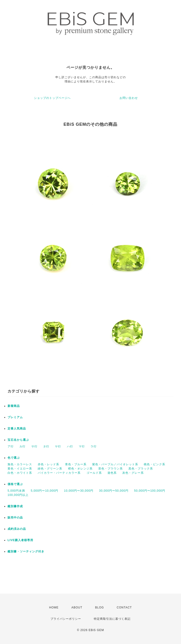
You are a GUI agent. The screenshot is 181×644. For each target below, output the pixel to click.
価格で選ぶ (15, 484)
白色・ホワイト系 (20, 473)
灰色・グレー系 (133, 473)
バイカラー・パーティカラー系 (59, 473)
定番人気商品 (17, 429)
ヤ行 (58, 446)
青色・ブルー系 (76, 464)
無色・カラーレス (20, 464)
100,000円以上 (18, 495)
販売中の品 (15, 518)
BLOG (100, 608)
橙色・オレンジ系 (80, 469)
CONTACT (124, 608)
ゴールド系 (94, 473)
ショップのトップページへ (52, 98)
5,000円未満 (16, 491)
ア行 (11, 446)
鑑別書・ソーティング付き (26, 551)
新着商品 (14, 406)
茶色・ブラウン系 (111, 469)
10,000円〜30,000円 (78, 491)
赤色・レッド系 (48, 464)
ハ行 (70, 446)
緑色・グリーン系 (50, 469)
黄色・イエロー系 (20, 469)
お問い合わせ (129, 98)
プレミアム (15, 417)
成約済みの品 (17, 529)
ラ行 (94, 446)
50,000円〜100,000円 (150, 491)
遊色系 (112, 473)
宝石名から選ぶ (18, 440)
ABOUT (77, 608)
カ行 (22, 446)
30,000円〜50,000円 (114, 491)
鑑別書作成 (15, 506)
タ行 (46, 446)
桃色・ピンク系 (154, 464)
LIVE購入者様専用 (20, 540)
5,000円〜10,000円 (44, 491)
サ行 (34, 446)
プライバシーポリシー (66, 619)
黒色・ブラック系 (141, 469)
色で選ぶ (14, 458)
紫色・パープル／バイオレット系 (115, 464)
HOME (54, 608)
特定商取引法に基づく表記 (112, 619)
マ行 (82, 446)
